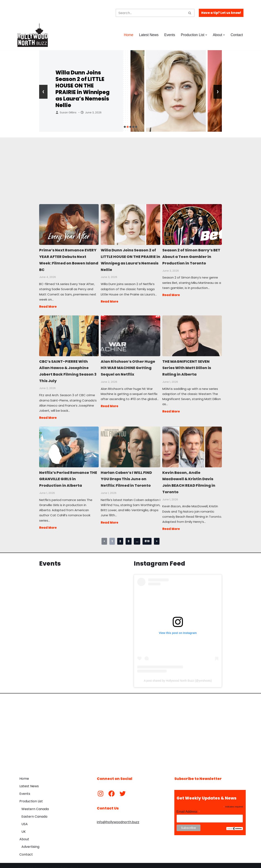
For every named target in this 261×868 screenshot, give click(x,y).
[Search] (150, 13)
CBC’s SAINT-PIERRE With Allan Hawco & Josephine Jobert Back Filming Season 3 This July (69, 334)
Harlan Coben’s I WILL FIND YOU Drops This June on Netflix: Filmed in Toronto (130, 443)
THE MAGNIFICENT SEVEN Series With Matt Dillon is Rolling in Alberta (192, 334)
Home (128, 35)
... (137, 535)
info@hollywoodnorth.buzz (118, 817)
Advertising (30, 841)
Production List (31, 796)
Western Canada (35, 803)
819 (147, 535)
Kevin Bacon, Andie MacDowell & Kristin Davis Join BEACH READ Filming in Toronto (192, 443)
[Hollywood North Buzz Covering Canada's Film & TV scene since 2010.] (33, 35)
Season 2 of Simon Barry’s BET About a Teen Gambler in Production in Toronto (192, 224)
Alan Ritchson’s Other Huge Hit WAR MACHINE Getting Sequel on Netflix (130, 334)
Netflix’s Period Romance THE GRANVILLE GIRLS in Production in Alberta (69, 443)
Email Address (188, 806)
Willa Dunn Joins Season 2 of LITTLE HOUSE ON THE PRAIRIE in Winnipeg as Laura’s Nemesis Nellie (82, 89)
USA (25, 819)
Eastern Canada (34, 811)
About (24, 834)
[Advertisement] (130, 166)
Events (169, 35)
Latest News (148, 35)
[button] (206, 35)
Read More (48, 305)
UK (24, 826)
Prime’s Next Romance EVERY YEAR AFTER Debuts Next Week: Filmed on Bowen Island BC (69, 224)
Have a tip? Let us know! (221, 13)
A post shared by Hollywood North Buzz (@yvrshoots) (178, 675)
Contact (237, 35)
